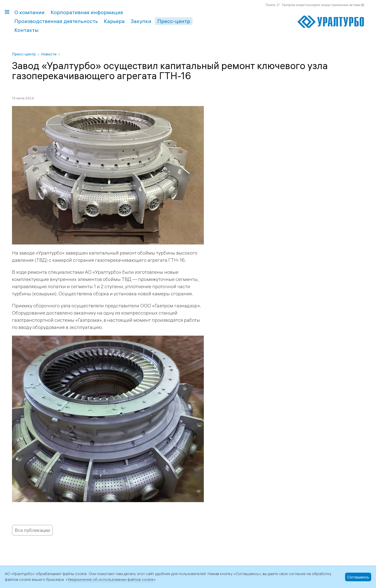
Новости (49, 54)
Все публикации (32, 530)
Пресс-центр (174, 21)
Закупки (141, 21)
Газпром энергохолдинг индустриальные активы (321, 5)
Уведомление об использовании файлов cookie (111, 579)
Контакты (26, 30)
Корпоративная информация (87, 12)
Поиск (271, 5)
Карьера (114, 21)
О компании (29, 12)
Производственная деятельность (56, 21)
